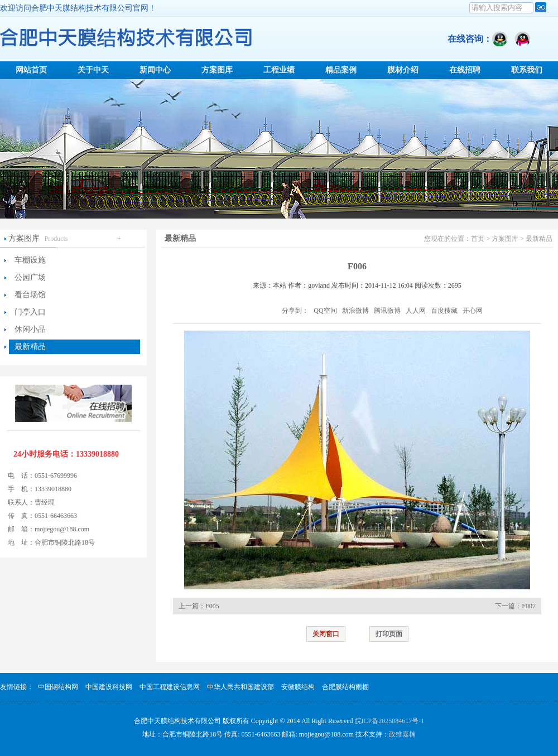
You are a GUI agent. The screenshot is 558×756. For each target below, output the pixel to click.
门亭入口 (30, 312)
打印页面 (389, 634)
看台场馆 (30, 295)
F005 (212, 606)
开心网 (473, 311)
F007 (529, 606)
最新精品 (30, 346)
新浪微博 (355, 311)
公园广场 (30, 277)
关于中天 (93, 70)
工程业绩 (279, 70)
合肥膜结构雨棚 (345, 687)
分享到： (295, 311)
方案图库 (217, 70)
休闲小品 (30, 329)
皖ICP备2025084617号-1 (390, 721)
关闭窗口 (326, 634)
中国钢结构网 (58, 687)
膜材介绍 (403, 70)
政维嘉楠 (402, 734)
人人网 (416, 311)
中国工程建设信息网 (170, 687)
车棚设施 (30, 260)
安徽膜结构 (298, 687)
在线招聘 (465, 70)
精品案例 (341, 70)
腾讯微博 (387, 311)
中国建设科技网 (109, 687)
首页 (478, 239)
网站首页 (31, 70)
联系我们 (527, 70)
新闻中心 (155, 70)
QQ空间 (325, 311)
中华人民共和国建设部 (240, 687)
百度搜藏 (444, 311)
